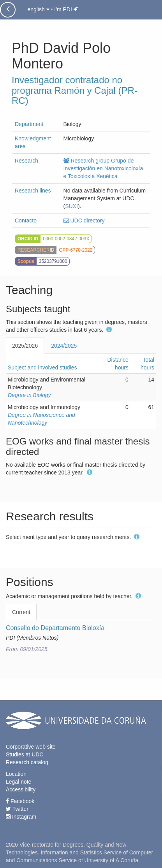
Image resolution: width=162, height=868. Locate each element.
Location (16, 774)
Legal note (18, 782)
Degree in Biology (29, 395)
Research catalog (27, 762)
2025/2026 (25, 346)
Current (21, 612)
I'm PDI (66, 9)
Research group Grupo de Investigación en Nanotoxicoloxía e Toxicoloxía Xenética (103, 168)
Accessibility (21, 789)
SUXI (71, 206)
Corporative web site (31, 747)
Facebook (20, 801)
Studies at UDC (25, 754)
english (38, 9)
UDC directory (84, 220)
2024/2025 (64, 346)
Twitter (17, 809)
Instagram (21, 817)
